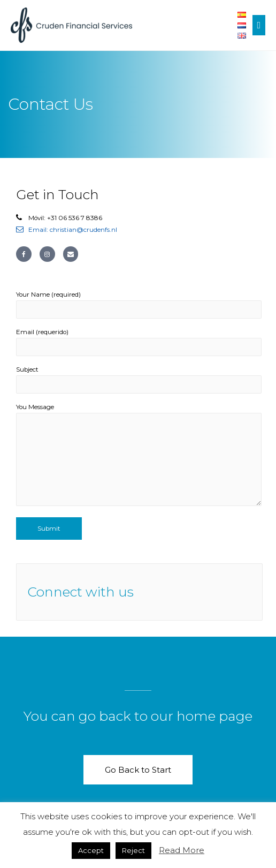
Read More (182, 850)
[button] (138, 770)
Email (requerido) (139, 342)
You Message (139, 456)
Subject (139, 380)
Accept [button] (91, 850)
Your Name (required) (139, 305)
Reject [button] (133, 850)
